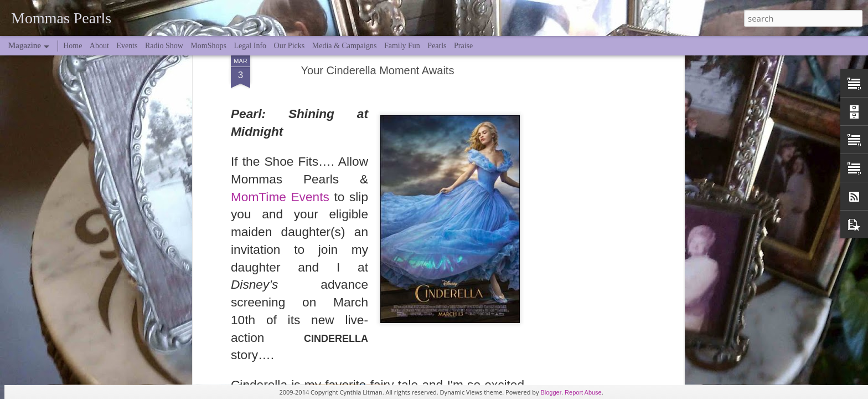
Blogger (551, 392)
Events (127, 46)
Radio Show (164, 46)
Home (73, 46)
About (99, 46)
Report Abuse (583, 392)
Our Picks (290, 46)
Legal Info (250, 46)
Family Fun (402, 46)
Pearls (437, 46)
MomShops (208, 46)
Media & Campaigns (345, 46)
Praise (463, 46)
